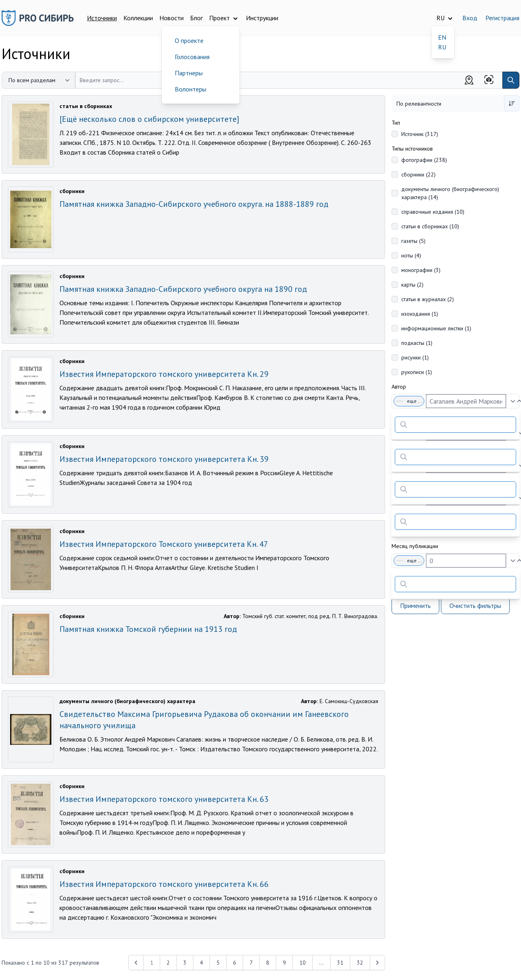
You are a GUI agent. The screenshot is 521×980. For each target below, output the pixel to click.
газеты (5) (413, 241)
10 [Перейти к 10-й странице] (303, 963)
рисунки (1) (415, 357)
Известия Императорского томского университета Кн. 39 (164, 459)
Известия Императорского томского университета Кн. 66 (164, 884)
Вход (470, 18)
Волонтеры (191, 89)
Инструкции (262, 18)
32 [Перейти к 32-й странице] (360, 963)
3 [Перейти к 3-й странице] (185, 963)
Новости (172, 18)
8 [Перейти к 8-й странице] (268, 963)
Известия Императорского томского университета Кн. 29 (164, 374)
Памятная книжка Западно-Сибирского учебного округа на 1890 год (183, 289)
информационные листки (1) (436, 328)
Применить (415, 606)
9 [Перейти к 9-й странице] (284, 963)
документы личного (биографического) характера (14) (450, 193)
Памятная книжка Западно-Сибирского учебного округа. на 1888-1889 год (194, 204)
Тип (396, 123)
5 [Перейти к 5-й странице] (218, 963)
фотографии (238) (424, 160)
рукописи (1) (417, 372)
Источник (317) (420, 134)
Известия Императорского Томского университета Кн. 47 (164, 544)
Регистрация (502, 18)
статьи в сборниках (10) (430, 226)
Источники (102, 18)
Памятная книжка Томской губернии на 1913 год (148, 629)
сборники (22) (418, 174)
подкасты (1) (417, 343)
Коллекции (138, 18)
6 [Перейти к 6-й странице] (235, 963)
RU (442, 47)
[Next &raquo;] (377, 963)
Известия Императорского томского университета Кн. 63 (164, 799)
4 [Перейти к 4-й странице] (201, 963)
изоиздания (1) (420, 314)
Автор (399, 387)
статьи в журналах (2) (428, 299)
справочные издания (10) (433, 212)
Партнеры (189, 73)
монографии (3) (421, 270)
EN (442, 37)
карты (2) (412, 285)
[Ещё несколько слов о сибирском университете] (149, 119)
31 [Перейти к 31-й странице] (340, 963)
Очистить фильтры (475, 606)
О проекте (189, 40)
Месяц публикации (415, 546)
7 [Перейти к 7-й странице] (251, 963)
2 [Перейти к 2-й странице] (168, 963)
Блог (196, 18)
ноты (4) (411, 255)
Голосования (192, 57)
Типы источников (412, 149)
